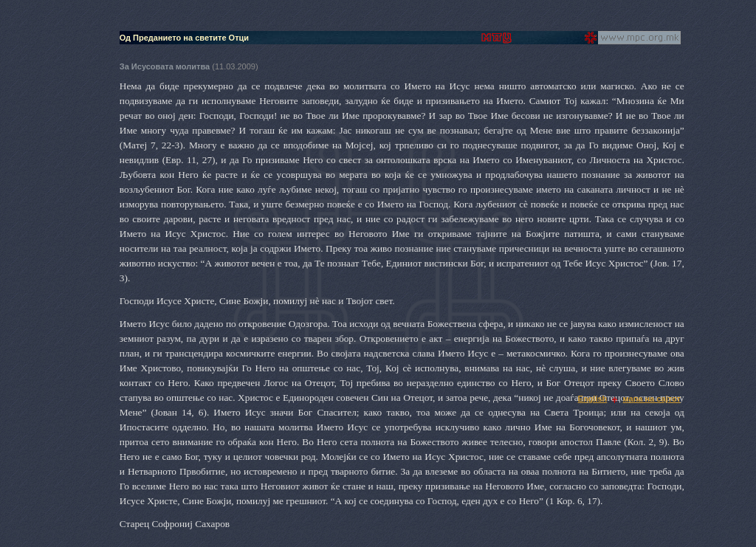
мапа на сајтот (652, 399)
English (593, 399)
